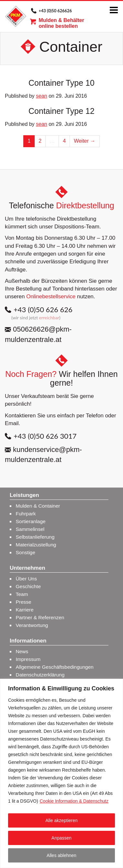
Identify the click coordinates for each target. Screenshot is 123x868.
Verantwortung (32, 625)
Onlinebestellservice (51, 297)
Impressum (28, 659)
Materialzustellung (36, 545)
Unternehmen (28, 568)
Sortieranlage (31, 521)
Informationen (28, 641)
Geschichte (28, 586)
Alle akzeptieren (61, 820)
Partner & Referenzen (40, 617)
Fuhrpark (26, 514)
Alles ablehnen (61, 855)
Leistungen (24, 495)
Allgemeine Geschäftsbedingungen (55, 667)
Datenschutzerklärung (40, 675)
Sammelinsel (30, 529)
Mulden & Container (38, 506)
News (22, 651)
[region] (61, 773)
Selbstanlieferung (35, 537)
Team (22, 594)
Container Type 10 (61, 83)
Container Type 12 (61, 111)
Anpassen (61, 838)
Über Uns (26, 579)
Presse (24, 602)
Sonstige (26, 552)
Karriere (25, 610)
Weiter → (84, 141)
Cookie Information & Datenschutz (74, 801)
